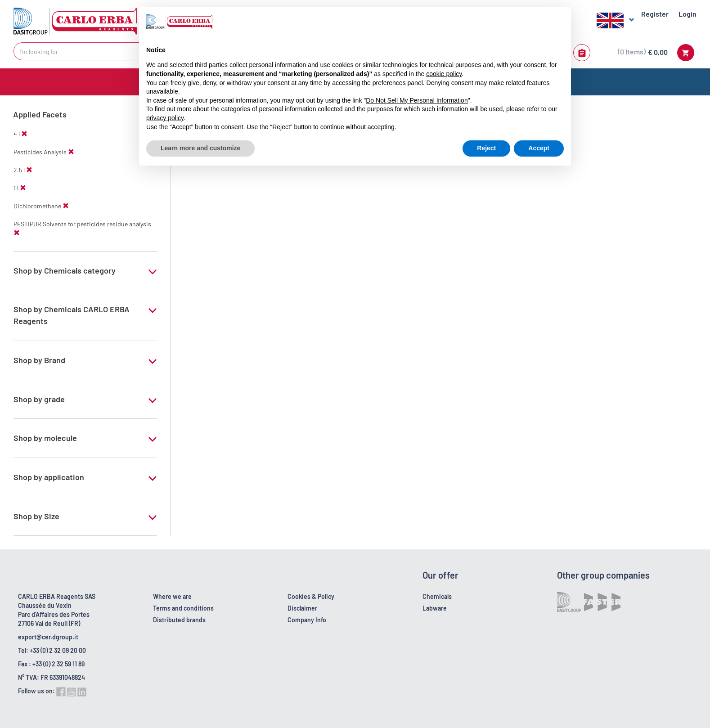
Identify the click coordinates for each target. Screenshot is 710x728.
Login (688, 14)
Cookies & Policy (311, 596)
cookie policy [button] (444, 74)
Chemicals (437, 596)
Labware (435, 608)
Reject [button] (486, 148)
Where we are (172, 596)
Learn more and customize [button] (200, 148)
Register (655, 14)
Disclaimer (302, 608)
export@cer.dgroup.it (48, 637)
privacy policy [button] (165, 118)
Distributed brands (179, 620)
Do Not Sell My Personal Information (417, 100)
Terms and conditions (183, 608)
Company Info (307, 620)
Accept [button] (539, 148)
